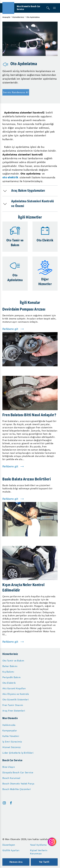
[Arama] (48, 8)
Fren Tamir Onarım (13, 705)
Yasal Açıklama (38, 845)
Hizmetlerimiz (18, 17)
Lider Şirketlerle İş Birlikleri (18, 753)
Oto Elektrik (9, 683)
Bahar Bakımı (10, 666)
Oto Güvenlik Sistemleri (16, 700)
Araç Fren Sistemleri (14, 711)
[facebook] (11, 803)
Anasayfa (6, 17)
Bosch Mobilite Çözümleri (17, 789)
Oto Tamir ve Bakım (13, 661)
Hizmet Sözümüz (12, 747)
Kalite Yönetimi (11, 736)
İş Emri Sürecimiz (12, 742)
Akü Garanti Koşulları (14, 688)
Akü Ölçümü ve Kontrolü (16, 694)
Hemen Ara (16, 862)
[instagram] (4, 803)
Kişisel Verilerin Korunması (39, 852)
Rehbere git (10, 329)
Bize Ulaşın (9, 767)
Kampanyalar (10, 731)
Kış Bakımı (8, 672)
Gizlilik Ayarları (11, 850)
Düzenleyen (9, 845)
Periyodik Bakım (12, 677)
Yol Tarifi (44, 862)
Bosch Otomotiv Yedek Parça (18, 784)
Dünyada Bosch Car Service (18, 772)
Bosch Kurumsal (11, 778)
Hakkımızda (9, 725)
